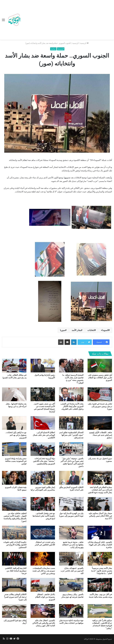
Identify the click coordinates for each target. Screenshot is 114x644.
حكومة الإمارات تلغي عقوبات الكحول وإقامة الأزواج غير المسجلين (15, 545)
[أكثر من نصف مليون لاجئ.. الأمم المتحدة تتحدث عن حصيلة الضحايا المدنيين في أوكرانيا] (43, 394)
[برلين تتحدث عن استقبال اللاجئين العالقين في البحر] (43, 533)
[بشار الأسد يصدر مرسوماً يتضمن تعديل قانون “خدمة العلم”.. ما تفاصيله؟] (100, 559)
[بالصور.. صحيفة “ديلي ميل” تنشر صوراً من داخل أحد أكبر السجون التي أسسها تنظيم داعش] (71, 449)
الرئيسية (84, 43)
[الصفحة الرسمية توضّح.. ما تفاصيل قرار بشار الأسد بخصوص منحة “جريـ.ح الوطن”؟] (71, 366)
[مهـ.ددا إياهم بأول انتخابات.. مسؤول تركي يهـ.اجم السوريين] (14, 423)
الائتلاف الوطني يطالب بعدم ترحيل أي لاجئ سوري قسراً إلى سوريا (15, 597)
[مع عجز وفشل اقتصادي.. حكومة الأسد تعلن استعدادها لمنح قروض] (43, 504)
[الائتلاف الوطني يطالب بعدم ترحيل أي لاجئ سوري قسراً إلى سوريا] (14, 585)
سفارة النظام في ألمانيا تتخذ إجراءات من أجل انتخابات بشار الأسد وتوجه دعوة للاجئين (100, 490)
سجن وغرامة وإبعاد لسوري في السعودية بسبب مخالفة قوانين (16, 461)
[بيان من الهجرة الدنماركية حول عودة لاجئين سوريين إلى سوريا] (71, 504)
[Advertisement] (67, 20)
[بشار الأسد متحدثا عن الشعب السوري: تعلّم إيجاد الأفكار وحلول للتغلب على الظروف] (71, 394)
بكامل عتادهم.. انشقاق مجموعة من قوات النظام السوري (45, 597)
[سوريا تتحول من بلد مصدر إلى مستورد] (100, 449)
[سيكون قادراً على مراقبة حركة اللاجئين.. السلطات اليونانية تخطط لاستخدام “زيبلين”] (100, 611)
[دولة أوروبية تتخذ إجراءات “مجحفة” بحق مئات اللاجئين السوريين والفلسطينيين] (43, 449)
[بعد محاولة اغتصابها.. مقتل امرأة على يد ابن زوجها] (14, 394)
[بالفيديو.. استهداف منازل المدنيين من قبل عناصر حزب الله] (71, 559)
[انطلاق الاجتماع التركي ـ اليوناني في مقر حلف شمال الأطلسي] (43, 423)
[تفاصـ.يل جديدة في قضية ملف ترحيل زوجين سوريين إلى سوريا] (100, 394)
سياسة (53, 49)
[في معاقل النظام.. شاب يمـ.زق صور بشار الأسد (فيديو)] (14, 366)
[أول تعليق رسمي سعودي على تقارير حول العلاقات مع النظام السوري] (100, 366)
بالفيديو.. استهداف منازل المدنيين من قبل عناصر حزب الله (72, 571)
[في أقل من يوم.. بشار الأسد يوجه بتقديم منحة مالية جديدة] (100, 585)
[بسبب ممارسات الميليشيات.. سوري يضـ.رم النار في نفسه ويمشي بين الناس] (43, 559)
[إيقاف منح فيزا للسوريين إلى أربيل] (14, 611)
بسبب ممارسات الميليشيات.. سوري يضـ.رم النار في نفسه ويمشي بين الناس (44, 571)
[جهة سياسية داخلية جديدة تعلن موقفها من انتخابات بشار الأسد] (71, 611)
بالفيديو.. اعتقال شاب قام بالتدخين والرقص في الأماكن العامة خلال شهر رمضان (44, 623)
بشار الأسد (76, 330)
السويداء (105, 330)
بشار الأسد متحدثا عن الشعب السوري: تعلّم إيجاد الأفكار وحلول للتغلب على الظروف (72, 406)
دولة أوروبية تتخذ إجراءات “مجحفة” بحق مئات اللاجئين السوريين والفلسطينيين (44, 461)
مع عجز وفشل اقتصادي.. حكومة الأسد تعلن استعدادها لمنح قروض (44, 516)
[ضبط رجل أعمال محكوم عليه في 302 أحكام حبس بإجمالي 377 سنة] (100, 504)
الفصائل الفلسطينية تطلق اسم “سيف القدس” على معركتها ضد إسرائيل (71, 435)
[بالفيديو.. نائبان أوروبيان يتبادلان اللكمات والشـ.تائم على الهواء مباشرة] (100, 533)
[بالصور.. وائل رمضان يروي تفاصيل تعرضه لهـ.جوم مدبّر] (71, 585)
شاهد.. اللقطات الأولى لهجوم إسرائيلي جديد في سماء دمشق (101, 435)
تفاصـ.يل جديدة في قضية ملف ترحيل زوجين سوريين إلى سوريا (100, 406)
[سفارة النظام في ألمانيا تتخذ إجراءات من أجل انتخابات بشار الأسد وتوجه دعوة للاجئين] (100, 478)
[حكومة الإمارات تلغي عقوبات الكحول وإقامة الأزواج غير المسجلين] (14, 533)
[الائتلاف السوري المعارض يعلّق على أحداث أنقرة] (71, 478)
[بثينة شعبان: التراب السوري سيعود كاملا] (14, 478)
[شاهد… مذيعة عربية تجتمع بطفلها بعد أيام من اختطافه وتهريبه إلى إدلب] (71, 533)
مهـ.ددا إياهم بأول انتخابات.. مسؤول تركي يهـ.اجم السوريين (16, 435)
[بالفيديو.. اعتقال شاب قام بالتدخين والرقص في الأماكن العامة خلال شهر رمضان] (43, 611)
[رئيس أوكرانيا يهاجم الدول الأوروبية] (43, 366)
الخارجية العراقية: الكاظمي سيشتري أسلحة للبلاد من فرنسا (16, 571)
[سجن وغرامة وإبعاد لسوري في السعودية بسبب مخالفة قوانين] (14, 449)
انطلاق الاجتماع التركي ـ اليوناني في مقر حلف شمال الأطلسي (44, 435)
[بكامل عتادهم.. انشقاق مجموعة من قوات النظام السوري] (43, 585)
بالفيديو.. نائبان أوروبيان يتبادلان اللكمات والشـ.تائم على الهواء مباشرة (100, 545)
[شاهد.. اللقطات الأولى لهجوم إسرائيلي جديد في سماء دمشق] (100, 423)
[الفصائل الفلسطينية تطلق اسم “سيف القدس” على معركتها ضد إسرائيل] (71, 423)
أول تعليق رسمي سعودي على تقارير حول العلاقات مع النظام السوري (100, 378)
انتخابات (91, 330)
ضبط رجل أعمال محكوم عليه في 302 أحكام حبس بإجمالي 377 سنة (100, 516)
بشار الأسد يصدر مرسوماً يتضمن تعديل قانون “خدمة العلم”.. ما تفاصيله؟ (102, 571)
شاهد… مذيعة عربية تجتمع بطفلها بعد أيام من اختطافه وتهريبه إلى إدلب (73, 545)
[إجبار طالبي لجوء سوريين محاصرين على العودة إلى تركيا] (43, 478)
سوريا (63, 330)
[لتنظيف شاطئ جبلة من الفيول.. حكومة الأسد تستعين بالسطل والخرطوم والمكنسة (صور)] (14, 504)
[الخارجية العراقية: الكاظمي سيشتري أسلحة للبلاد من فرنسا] (14, 559)
